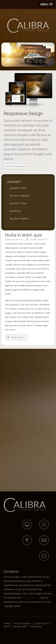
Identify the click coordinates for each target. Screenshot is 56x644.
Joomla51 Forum (18, 203)
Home (7, 623)
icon (27, 525)
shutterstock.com (30, 598)
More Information (16, 166)
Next (48, 54)
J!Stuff (6, 626)
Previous (8, 54)
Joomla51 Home (18, 188)
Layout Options (42, 623)
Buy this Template (19, 218)
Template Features (22, 623)
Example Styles (20, 626)
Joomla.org (15, 211)
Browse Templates (20, 196)
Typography (36, 626)
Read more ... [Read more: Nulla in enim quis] (16, 337)
